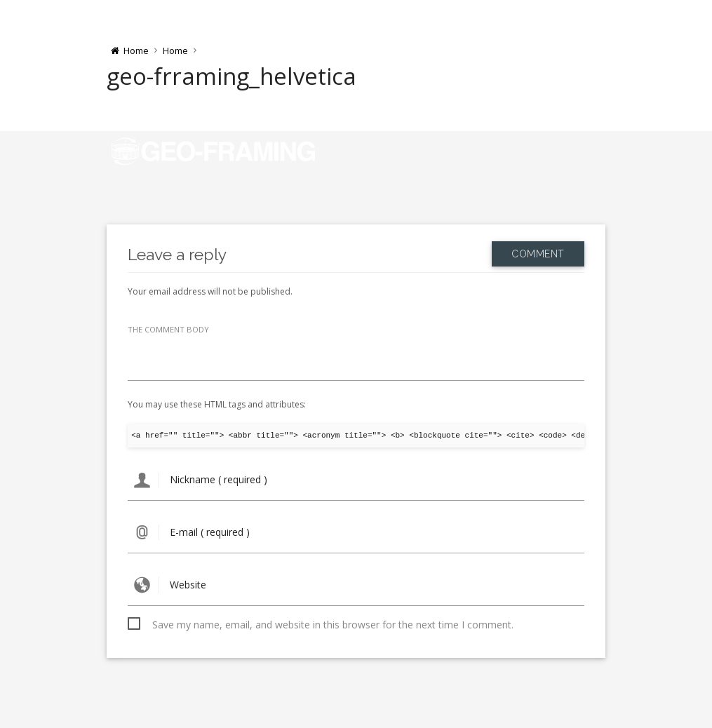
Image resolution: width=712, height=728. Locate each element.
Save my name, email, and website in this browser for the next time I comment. (333, 625)
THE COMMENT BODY (168, 329)
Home (175, 50)
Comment (538, 254)
